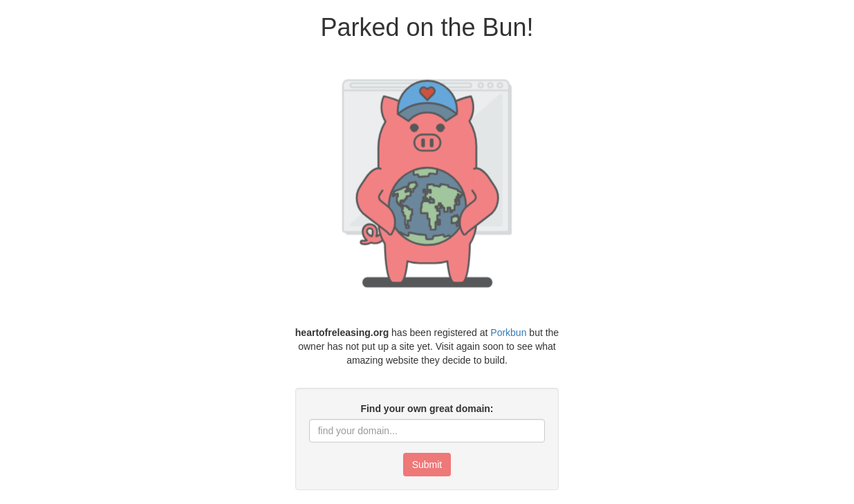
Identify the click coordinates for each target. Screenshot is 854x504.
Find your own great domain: (427, 409)
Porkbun (508, 333)
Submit (427, 465)
